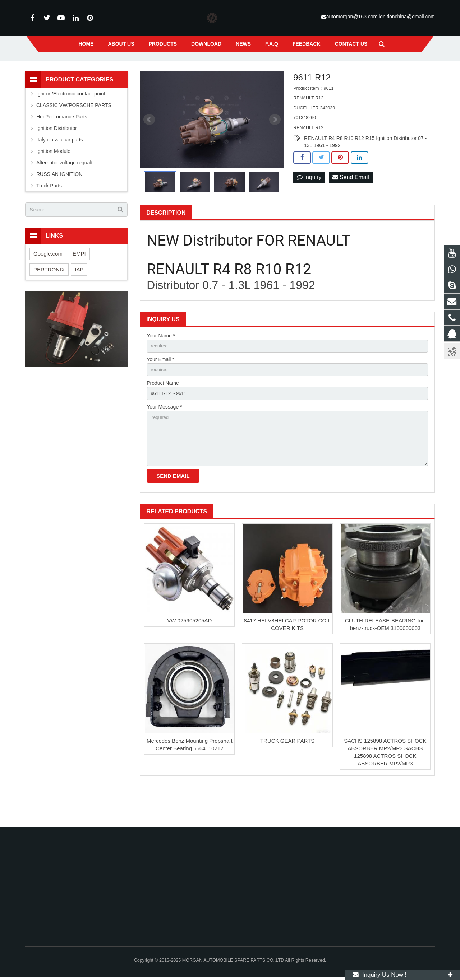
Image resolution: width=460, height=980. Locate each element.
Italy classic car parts (60, 170)
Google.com (48, 283)
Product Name (163, 415)
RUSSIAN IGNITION (59, 204)
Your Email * (160, 391)
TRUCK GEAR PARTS (287, 779)
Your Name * (161, 366)
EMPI (79, 283)
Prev (149, 150)
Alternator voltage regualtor (67, 193)
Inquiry (309, 208)
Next (275, 150)
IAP (79, 299)
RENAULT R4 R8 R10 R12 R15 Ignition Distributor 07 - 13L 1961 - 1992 (365, 169)
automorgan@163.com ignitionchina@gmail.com (381, 17)
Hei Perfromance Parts (62, 147)
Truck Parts (49, 216)
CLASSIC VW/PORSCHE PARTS (74, 135)
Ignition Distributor (57, 158)
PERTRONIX (49, 299)
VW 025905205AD (189, 659)
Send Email (351, 208)
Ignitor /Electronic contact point (71, 124)
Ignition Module (53, 181)
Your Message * (164, 440)
